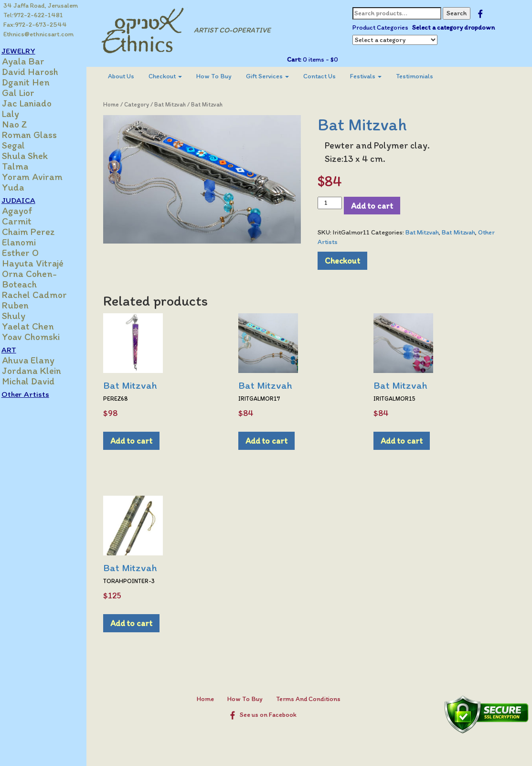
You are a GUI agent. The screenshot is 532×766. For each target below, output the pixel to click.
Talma (25, 166)
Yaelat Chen (38, 326)
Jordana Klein (42, 371)
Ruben (25, 305)
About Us (130, 76)
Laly (21, 114)
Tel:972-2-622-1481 (34, 15)
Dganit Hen (36, 82)
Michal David (38, 381)
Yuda (23, 187)
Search (460, 13)
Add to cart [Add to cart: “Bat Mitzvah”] (140, 441)
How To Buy (223, 76)
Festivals (375, 76)
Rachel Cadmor (44, 295)
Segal (23, 145)
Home (120, 104)
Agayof (27, 211)
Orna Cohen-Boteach (39, 279)
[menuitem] (130, 76)
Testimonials (424, 76)
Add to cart (376, 206)
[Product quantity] (334, 203)
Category (146, 104)
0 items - (324, 59)
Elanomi (29, 242)
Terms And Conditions (313, 699)
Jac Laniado (37, 103)
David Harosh (40, 72)
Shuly (24, 316)
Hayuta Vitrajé (43, 263)
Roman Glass (39, 135)
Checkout (174, 76)
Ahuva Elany (38, 360)
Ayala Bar (33, 61)
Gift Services (277, 76)
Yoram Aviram (42, 177)
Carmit (27, 221)
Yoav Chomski (41, 337)
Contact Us (329, 76)
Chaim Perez (38, 232)
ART (19, 350)
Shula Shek (35, 156)
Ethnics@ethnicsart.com (39, 34)
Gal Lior (28, 93)
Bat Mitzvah (179, 104)
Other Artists (35, 394)
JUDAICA (28, 200)
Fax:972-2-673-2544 (36, 25)
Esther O (30, 253)
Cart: (298, 59)
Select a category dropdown (457, 27)
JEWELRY (28, 51)
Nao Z (25, 124)
